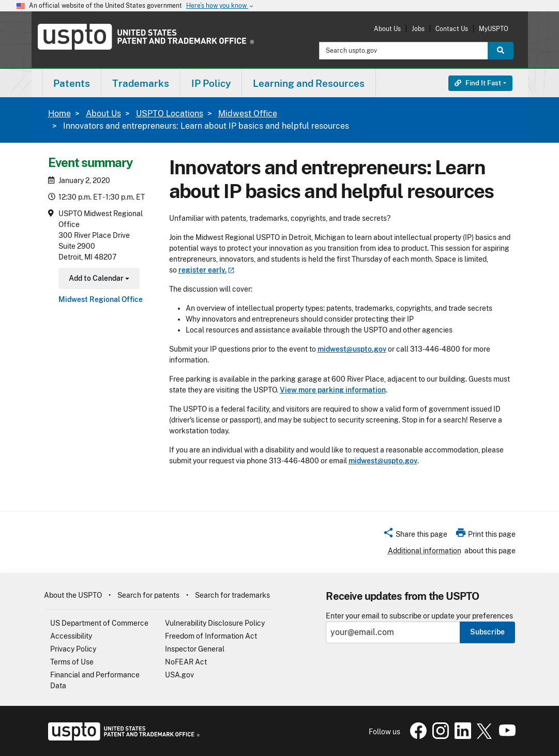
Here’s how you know (220, 6)
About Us (387, 29)
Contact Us (452, 29)
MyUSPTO (494, 29)
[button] (415, 536)
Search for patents (148, 595)
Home (59, 114)
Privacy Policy (73, 649)
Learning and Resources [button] (309, 83)
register (207, 270)
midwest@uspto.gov (352, 349)
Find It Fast (478, 83)
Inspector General (195, 649)
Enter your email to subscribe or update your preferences (419, 616)
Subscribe (487, 632)
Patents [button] (72, 83)
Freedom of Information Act (211, 636)
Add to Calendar (98, 279)
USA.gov (179, 675)
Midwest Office (248, 114)
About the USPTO (73, 595)
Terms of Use (72, 662)
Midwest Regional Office (101, 299)
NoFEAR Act (186, 662)
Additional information (425, 551)
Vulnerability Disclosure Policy (215, 623)
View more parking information (333, 390)
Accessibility (71, 636)
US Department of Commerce (99, 623)
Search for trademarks (232, 595)
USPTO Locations (170, 114)
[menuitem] (72, 83)
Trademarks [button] (141, 83)
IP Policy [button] (211, 83)
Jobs (418, 29)
